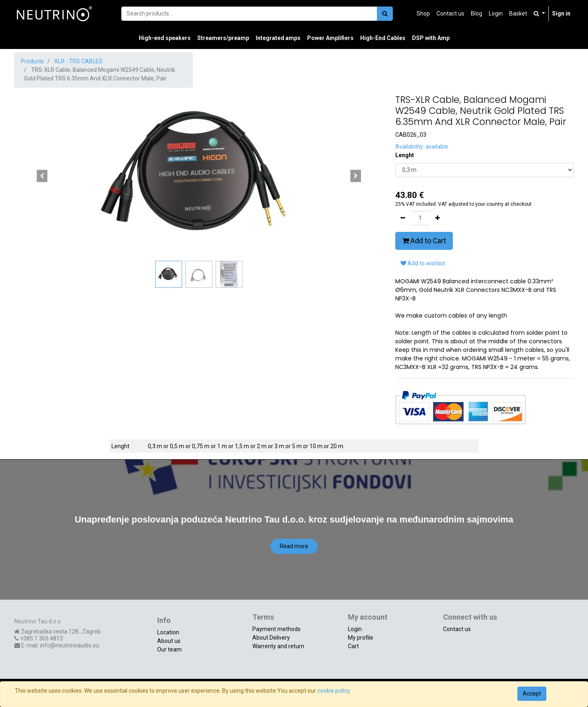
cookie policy (333, 691)
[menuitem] (423, 14)
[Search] (385, 14)
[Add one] (438, 218)
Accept (532, 694)
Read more (294, 546)
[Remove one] (403, 218)
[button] (42, 176)
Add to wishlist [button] (423, 263)
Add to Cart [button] (424, 241)
